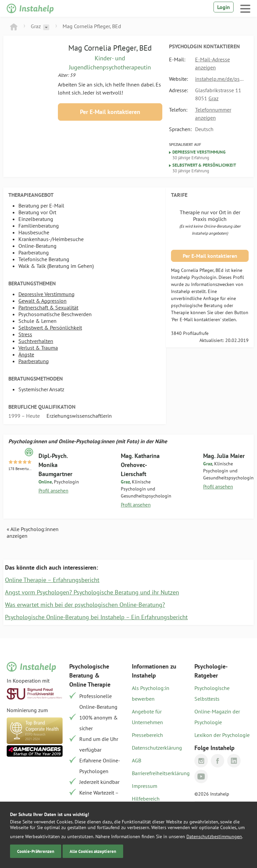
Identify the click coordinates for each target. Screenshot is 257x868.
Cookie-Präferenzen (36, 851)
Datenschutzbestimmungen (214, 836)
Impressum (145, 786)
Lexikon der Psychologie (222, 735)
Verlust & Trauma (38, 348)
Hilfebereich (146, 799)
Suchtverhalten (36, 341)
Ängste (26, 354)
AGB (137, 760)
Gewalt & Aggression (42, 301)
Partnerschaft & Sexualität (48, 307)
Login (224, 7)
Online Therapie (90, 684)
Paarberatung (34, 361)
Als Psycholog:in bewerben (151, 693)
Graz (36, 26)
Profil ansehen (53, 491)
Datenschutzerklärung (157, 748)
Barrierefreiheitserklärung (160, 773)
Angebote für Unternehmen (147, 717)
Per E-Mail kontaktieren (110, 112)
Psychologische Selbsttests (212, 693)
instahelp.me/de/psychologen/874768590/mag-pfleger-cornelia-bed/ (220, 79)
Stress (25, 334)
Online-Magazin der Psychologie (217, 717)
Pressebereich (147, 735)
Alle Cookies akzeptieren (93, 851)
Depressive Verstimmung (47, 294)
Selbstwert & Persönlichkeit (50, 328)
